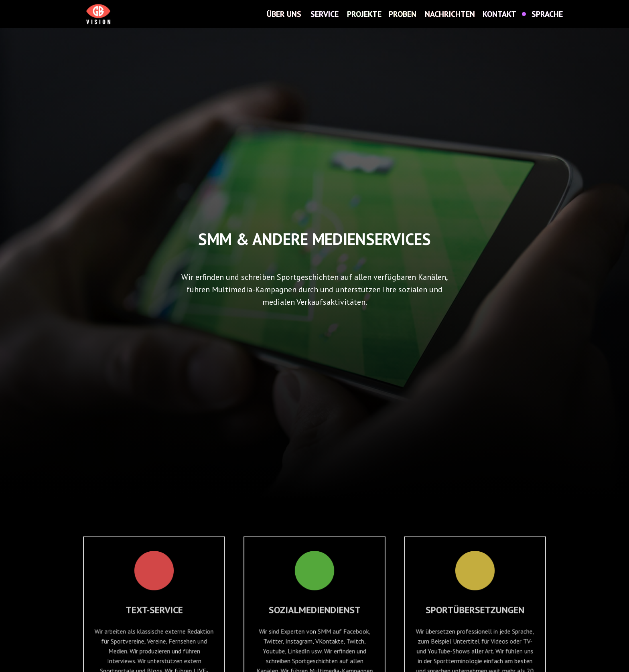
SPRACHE (547, 14)
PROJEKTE (364, 14)
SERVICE (325, 14)
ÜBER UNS (284, 14)
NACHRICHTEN (450, 14)
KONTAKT (499, 14)
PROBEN (403, 14)
